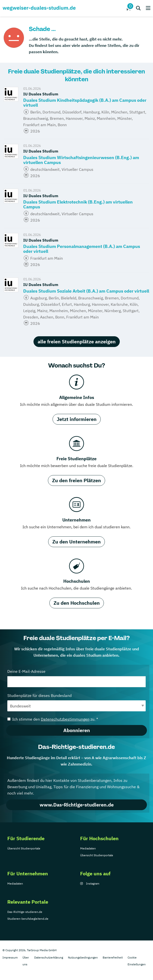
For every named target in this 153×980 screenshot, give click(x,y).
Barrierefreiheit (113, 957)
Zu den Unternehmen (76, 542)
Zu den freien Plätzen (76, 480)
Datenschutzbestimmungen (65, 719)
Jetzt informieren (77, 419)
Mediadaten (88, 848)
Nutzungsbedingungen (83, 957)
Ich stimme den (53, 719)
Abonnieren (77, 730)
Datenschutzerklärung (49, 957)
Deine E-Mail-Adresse (76, 678)
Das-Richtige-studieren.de (25, 912)
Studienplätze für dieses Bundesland (76, 702)
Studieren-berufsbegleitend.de (28, 919)
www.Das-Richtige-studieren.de (77, 805)
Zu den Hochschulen (77, 603)
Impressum (10, 957)
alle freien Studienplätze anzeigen (77, 342)
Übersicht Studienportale (24, 848)
